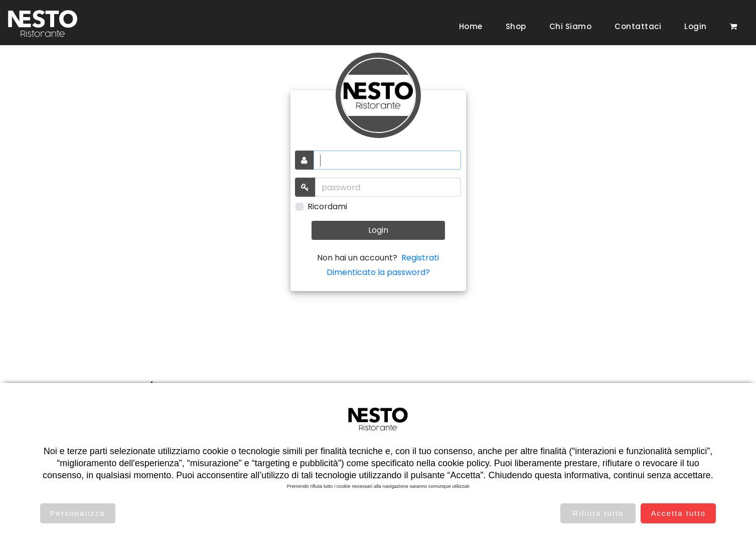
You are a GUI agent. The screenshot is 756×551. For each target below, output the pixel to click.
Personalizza (78, 513)
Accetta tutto (678, 513)
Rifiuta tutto (598, 513)
